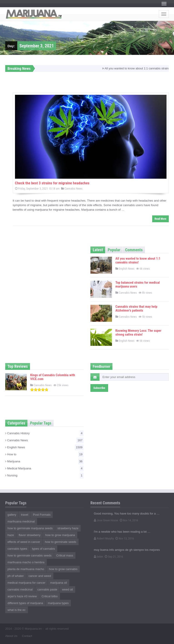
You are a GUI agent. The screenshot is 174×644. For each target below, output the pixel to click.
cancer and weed (40, 576)
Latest (98, 250)
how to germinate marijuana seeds (30, 528)
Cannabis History (44, 433)
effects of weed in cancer (24, 542)
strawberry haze (68, 528)
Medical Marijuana (44, 468)
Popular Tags (41, 423)
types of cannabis (43, 549)
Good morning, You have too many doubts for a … (127, 513)
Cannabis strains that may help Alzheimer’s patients (136, 309)
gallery (12, 515)
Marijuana (44, 461)
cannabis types (17, 549)
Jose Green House (106, 520)
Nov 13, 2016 (125, 538)
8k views (146, 293)
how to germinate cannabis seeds (30, 555)
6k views (143, 269)
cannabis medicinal (20, 589)
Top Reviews (18, 366)
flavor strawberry (30, 535)
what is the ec (17, 610)
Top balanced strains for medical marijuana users (138, 284)
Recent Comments (105, 503)
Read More (160, 219)
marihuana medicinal (21, 521)
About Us (11, 636)
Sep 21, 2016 (114, 557)
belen (98, 557)
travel (25, 515)
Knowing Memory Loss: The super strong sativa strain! (138, 333)
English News (125, 269)
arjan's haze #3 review (22, 596)
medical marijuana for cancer (26, 583)
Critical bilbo (50, 596)
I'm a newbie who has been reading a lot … (122, 532)
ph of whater (16, 576)
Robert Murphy (104, 538)
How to (44, 454)
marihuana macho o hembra (26, 562)
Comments (134, 250)
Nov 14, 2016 (129, 520)
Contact (27, 636)
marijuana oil (59, 583)
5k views (146, 317)
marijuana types (58, 603)
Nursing (44, 476)
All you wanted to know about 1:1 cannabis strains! (138, 260)
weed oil (67, 589)
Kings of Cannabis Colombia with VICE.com (53, 377)
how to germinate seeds (61, 542)
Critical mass (65, 555)
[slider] (39, 390)
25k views (61, 385)
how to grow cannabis (63, 569)
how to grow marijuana (60, 535)
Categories (16, 423)
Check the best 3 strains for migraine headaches (52, 183)
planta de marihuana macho (26, 569)
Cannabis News (72, 189)
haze (11, 535)
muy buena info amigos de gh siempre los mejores (127, 550)
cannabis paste (47, 589)
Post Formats (42, 515)
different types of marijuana (25, 603)
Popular (114, 250)
